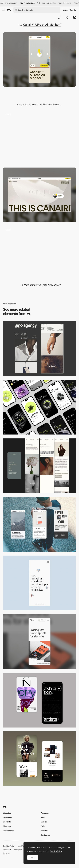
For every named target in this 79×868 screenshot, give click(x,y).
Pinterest (7, 853)
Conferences (8, 831)
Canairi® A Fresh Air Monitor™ (42, 25)
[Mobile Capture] (40, 700)
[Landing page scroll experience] (40, 138)
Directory (7, 826)
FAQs (43, 826)
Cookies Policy (9, 846)
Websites (7, 813)
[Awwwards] (9, 10)
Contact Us (45, 835)
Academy (45, 813)
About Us (45, 831)
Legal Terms (22, 846)
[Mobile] (40, 349)
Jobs (43, 817)
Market (44, 822)
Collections (8, 817)
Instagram (18, 850)
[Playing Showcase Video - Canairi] (40, 252)
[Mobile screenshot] (40, 466)
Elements (7, 822)
